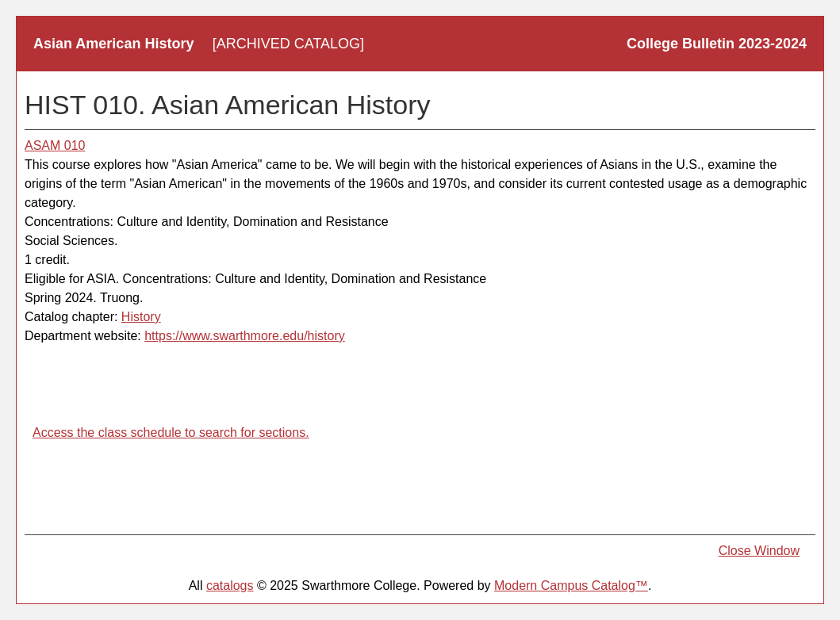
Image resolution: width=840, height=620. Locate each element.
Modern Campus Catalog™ (571, 586)
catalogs (230, 586)
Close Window (759, 551)
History (141, 317)
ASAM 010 (55, 145)
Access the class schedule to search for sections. (171, 432)
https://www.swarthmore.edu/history (245, 336)
